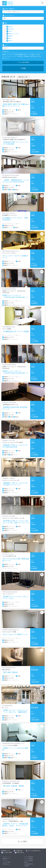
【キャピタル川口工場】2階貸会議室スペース (16, 560)
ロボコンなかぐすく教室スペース (15, 634)
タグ (5, 45)
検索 (23, 68)
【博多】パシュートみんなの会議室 (15, 749)
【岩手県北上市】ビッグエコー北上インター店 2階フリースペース (16, 522)
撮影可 (9, 36)
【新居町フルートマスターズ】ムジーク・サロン (15, 598)
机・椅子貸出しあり (34, 56)
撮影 (27, 56)
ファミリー (5, 56)
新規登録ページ (6, 859)
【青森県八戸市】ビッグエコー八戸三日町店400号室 (15, 446)
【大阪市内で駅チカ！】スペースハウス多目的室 (15, 143)
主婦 (25, 56)
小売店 (19, 56)
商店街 (4, 55)
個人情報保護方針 (29, 864)
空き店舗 (16, 55)
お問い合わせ (6, 864)
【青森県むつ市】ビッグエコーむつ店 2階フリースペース (15, 484)
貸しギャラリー (6, 58)
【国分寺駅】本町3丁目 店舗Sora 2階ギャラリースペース (16, 105)
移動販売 (21, 55)
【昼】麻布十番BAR (10, 672)
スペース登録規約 (29, 860)
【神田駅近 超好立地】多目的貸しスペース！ (15, 408)
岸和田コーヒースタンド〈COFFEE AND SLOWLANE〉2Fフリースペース (15, 372)
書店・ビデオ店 (36, 55)
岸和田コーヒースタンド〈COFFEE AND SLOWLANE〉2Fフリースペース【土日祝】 (15, 296)
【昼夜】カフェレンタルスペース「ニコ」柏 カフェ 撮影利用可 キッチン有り (15, 711)
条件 (5, 23)
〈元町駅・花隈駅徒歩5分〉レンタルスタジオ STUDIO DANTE (16, 181)
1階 (40, 56)
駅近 (25, 55)
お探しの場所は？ (9, 9)
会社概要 (27, 866)
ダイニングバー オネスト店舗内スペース (15, 257)
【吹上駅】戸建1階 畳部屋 (13, 786)
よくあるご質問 (6, 862)
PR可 (9, 31)
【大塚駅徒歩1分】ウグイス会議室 (16, 332)
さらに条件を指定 (23, 62)
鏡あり (9, 41)
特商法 (26, 862)
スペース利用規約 (29, 859)
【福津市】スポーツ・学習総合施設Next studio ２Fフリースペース (15, 825)
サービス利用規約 (29, 857)
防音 (9, 38)
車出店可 (10, 29)
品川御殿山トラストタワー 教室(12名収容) (15, 219)
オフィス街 (29, 55)
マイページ (5, 860)
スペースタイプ (8, 15)
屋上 (22, 56)
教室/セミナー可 (12, 34)
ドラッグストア (10, 55)
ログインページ (6, 857)
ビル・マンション (13, 56)
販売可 (9, 27)
